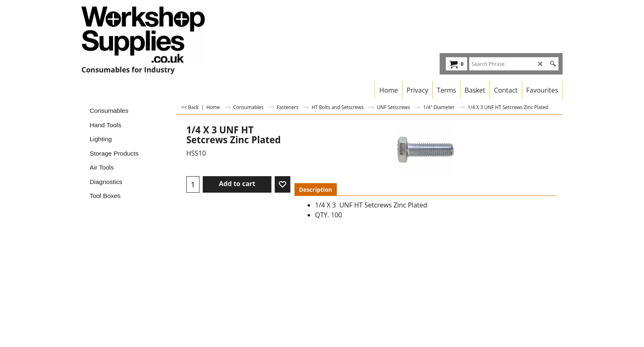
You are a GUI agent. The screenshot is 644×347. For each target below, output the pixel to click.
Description (316, 190)
